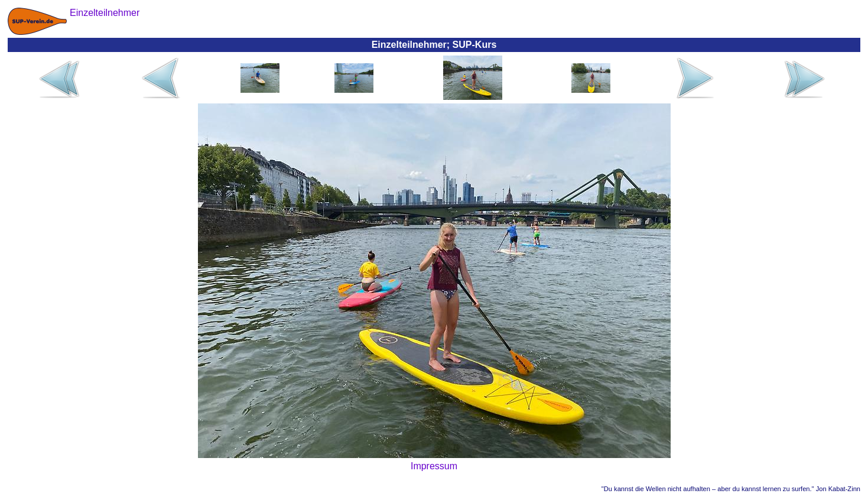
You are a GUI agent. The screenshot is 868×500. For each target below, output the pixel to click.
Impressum (434, 466)
